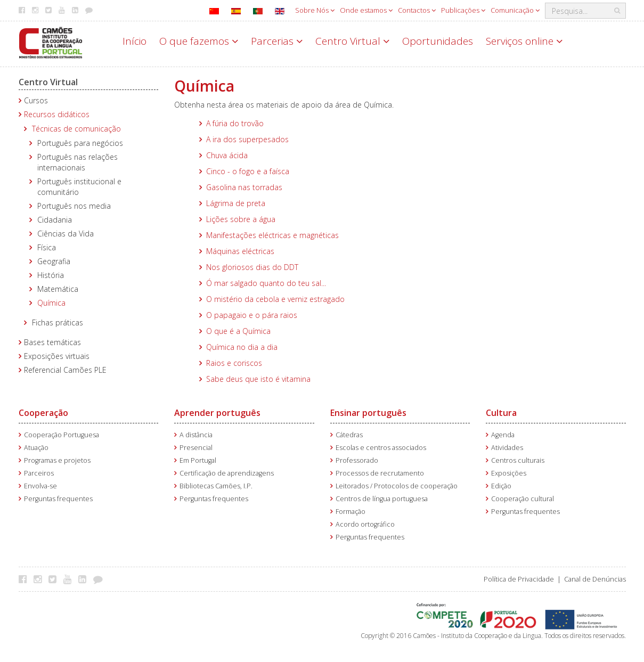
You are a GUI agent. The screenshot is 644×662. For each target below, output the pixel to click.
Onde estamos (366, 10)
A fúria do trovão (235, 123)
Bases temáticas (52, 342)
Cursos (36, 100)
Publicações (463, 10)
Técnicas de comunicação (76, 129)
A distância (196, 435)
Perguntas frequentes (58, 499)
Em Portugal (198, 460)
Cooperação (43, 413)
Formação (350, 512)
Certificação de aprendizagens (227, 473)
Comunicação (515, 10)
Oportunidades (438, 41)
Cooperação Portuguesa (62, 435)
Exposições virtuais (57, 356)
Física (47, 247)
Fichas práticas (58, 322)
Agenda (503, 435)
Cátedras (349, 435)
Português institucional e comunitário (79, 187)
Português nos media (74, 206)
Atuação (36, 448)
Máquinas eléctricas (240, 251)
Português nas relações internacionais (78, 162)
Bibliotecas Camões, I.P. (216, 486)
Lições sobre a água (241, 219)
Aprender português (217, 413)
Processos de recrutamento (380, 473)
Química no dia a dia (242, 347)
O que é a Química (238, 331)
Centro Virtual (352, 41)
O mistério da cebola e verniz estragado (275, 299)
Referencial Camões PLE (65, 370)
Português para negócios (80, 143)
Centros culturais (518, 460)
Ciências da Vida (66, 234)
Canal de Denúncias (595, 579)
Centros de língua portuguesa (382, 499)
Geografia (54, 261)
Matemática (58, 289)
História (51, 275)
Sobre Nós (315, 10)
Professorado (357, 460)
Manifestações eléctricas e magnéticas (272, 235)
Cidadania (55, 220)
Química (51, 303)
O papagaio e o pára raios (252, 315)
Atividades (507, 448)
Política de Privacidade (519, 579)
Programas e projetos (57, 460)
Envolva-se (40, 486)
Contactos (417, 10)
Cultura (501, 413)
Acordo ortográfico (365, 524)
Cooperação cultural (523, 499)
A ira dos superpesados (247, 139)
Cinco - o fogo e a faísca (248, 171)
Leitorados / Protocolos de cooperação (397, 486)
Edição (501, 486)
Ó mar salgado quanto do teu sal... (266, 283)
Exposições (509, 473)
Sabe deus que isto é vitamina (258, 379)
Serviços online (524, 41)
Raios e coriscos (234, 363)
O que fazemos (199, 41)
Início (134, 41)
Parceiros (39, 473)
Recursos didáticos (57, 114)
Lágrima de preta (236, 203)
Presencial (196, 448)
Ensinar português (368, 413)
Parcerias (277, 41)
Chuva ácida (227, 155)
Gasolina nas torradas (244, 187)
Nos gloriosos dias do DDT (252, 267)
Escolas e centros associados (381, 448)
